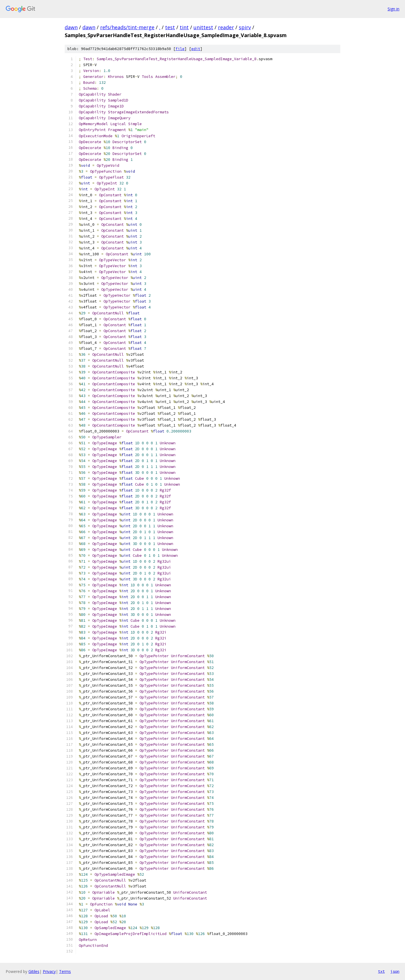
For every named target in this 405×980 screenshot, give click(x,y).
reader (226, 27)
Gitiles (34, 971)
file (180, 49)
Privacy (49, 971)
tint (184, 27)
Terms (65, 971)
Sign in (393, 9)
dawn (71, 27)
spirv (245, 27)
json (395, 971)
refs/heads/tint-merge (127, 27)
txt (381, 971)
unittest (203, 27)
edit (196, 49)
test (170, 27)
